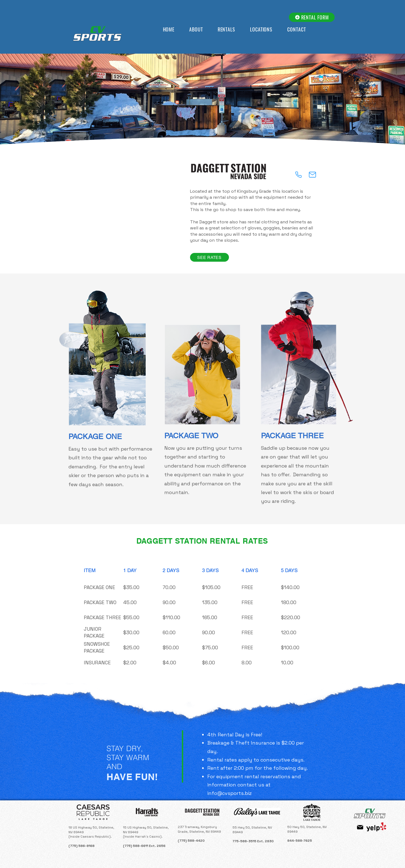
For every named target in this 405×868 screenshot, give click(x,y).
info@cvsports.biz (229, 793)
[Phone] (298, 175)
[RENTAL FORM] (312, 17)
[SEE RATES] (209, 257)
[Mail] (312, 175)
